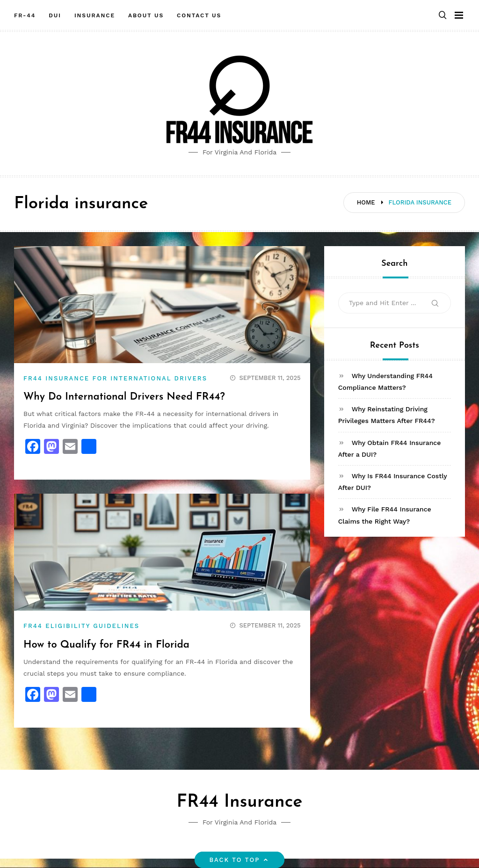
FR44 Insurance (239, 802)
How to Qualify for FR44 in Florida (106, 645)
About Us (146, 15)
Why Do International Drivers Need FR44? (124, 397)
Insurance (95, 15)
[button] (443, 16)
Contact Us (199, 15)
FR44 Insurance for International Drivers (115, 378)
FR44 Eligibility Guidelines (81, 626)
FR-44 (25, 15)
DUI (55, 15)
